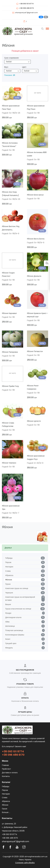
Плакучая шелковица (14, 630)
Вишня (8, 604)
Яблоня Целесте (34, 421)
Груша (8, 584)
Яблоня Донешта (34, 276)
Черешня (9, 593)
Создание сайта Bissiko (25, 863)
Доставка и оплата (10, 773)
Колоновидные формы (15, 635)
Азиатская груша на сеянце (17, 588)
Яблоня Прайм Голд (10, 386)
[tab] (25, 548)
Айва (7, 622)
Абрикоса (9, 575)
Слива (8, 571)
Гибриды (9, 558)
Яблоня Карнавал (9, 313)
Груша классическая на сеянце (18, 609)
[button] (47, 29)
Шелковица (10, 626)
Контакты (6, 776)
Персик (8, 562)
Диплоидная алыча (13, 617)
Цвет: (24, 67)
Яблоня (9, 580)
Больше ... (6, 812)
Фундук (8, 613)
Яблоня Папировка (10, 352)
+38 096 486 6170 (13, 755)
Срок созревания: (12, 58)
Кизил (8, 639)
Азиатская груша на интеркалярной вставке (20, 599)
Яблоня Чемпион (9, 463)
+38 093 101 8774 (13, 751)
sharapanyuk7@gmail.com (26, 13)
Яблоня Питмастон (35, 351)
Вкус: (6, 67)
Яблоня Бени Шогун (35, 195)
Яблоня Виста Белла (36, 239)
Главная (5, 765)
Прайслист (6, 769)
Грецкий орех (11, 643)
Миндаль (9, 648)
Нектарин (9, 567)
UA (41, 17)
